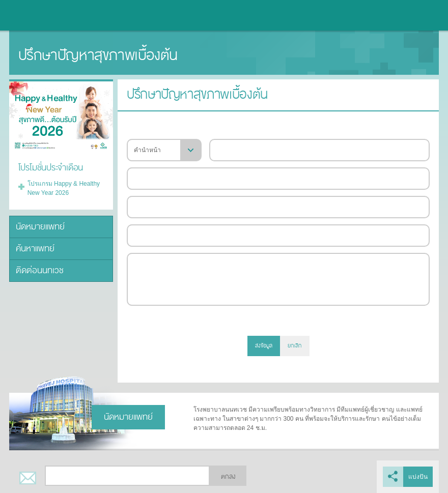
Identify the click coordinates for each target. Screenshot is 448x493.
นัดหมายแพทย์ (40, 227)
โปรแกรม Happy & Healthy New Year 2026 (64, 188)
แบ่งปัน (418, 477)
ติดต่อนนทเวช (40, 270)
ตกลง (228, 477)
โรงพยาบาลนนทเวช (36, 15)
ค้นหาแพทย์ (35, 249)
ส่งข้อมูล (264, 346)
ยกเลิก (295, 346)
